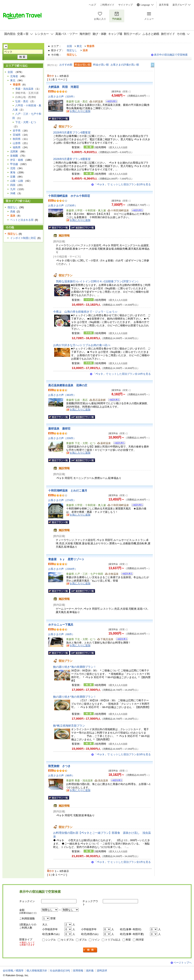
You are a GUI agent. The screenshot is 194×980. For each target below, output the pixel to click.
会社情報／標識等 (13, 971)
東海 (13, 172)
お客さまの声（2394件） (63, 569)
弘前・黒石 (22, 101)
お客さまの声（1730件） (63, 206)
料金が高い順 (101, 65)
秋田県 (17, 139)
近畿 (13, 177)
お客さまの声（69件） (61, 634)
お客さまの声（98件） (61, 775)
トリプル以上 (113, 940)
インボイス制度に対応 (23, 238)
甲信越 (14, 164)
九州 (13, 189)
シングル (51, 940)
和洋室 (140, 940)
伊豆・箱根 (17, 160)
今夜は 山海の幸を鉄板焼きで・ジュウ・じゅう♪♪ (85, 312)
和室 (128, 940)
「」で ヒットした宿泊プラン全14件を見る (122, 374)
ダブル (83, 940)
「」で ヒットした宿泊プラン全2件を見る (122, 184)
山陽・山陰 (17, 181)
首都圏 (14, 156)
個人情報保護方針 (37, 971)
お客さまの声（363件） (62, 395)
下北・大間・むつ (26, 122)
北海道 (14, 76)
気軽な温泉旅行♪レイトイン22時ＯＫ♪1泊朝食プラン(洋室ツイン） (97, 281)
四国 (13, 185)
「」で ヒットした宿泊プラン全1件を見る (122, 862)
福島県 (17, 147)
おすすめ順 (66, 65)
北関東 (14, 152)
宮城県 (17, 135)
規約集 (90, 971)
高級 (13, 211)
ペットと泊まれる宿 (22, 220)
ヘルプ (92, 5)
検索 (90, 950)
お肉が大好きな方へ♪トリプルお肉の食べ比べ (82, 345)
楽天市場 (164, 5)
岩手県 (17, 131)
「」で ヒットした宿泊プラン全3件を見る (122, 754)
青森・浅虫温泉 (24, 89)
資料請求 (102, 971)
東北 (79, 46)
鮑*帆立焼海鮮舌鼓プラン (69, 726)
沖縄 (13, 193)
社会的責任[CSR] (60, 971)
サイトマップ (125, 5)
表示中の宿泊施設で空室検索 (171, 55)
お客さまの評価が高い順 (125, 65)
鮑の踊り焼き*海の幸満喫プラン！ (75, 667)
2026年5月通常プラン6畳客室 (72, 132)
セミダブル (67, 940)
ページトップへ (183, 963)
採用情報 (78, 971)
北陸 (13, 168)
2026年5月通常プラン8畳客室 (72, 159)
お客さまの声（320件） (62, 97)
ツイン (96, 940)
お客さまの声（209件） (62, 438)
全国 (69, 46)
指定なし (72, 50)
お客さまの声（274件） (62, 500)
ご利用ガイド (107, 5)
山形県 (17, 143)
